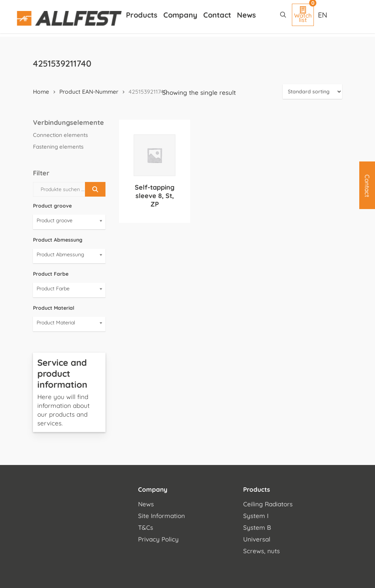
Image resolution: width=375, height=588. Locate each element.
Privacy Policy (158, 539)
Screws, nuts (261, 551)
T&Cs (146, 527)
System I (256, 516)
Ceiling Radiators (268, 504)
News (146, 504)
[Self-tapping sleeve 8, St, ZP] (155, 155)
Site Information (161, 516)
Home (41, 92)
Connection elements (60, 135)
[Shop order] (312, 92)
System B (257, 527)
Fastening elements (58, 147)
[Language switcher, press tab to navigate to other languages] (323, 15)
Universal (257, 539)
